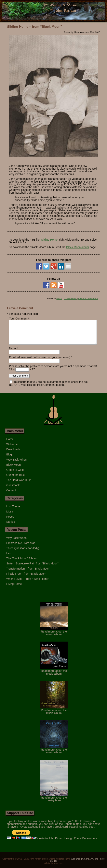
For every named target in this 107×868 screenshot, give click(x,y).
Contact (11, 495)
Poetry (10, 521)
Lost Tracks (13, 511)
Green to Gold (15, 475)
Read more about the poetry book (54, 802)
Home (10, 444)
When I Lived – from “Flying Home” (28, 584)
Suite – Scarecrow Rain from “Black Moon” (32, 568)
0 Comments (71, 298)
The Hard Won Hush (19, 485)
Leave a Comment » (88, 298)
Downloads (13, 454)
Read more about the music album (54, 636)
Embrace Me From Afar (21, 548)
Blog (9, 459)
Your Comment (18, 319)
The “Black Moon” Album (21, 563)
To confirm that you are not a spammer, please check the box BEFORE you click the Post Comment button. (49, 388)
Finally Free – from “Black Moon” (26, 578)
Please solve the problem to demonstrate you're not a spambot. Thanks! (53, 371)
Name (13, 353)
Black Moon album (78, 247)
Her (9, 558)
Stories (11, 526)
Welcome (12, 449)
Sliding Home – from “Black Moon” (35, 27)
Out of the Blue (15, 480)
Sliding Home (49, 240)
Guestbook (13, 490)
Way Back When (16, 464)
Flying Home (14, 589)
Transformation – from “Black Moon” (28, 573)
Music (59, 298)
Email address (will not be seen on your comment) (40, 362)
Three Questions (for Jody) (23, 553)
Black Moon (13, 469)
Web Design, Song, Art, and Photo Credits (77, 865)
